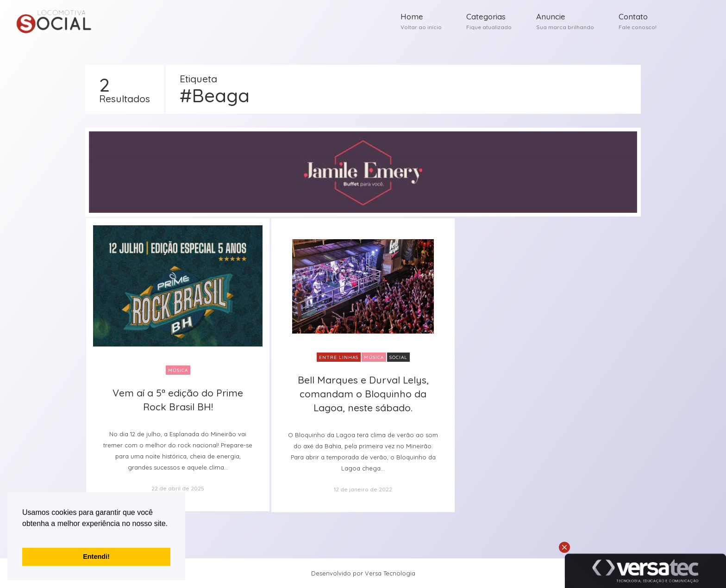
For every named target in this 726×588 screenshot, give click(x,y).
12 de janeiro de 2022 (363, 489)
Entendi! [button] (96, 557)
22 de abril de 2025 (178, 488)
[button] (24, 535)
